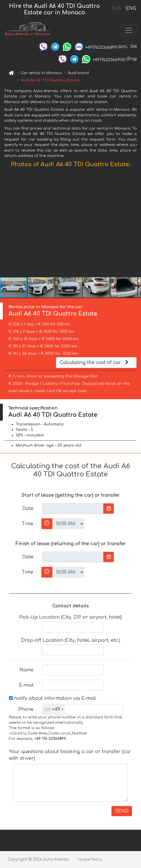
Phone (26, 709)
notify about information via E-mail (52, 698)
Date (28, 509)
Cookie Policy (90, 860)
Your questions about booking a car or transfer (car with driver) (70, 755)
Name (26, 670)
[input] (73, 509)
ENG (131, 8)
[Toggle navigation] (129, 30)
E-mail (26, 685)
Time (28, 524)
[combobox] (54, 709)
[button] (136, 224)
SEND (122, 811)
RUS (116, 8)
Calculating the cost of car (95, 363)
